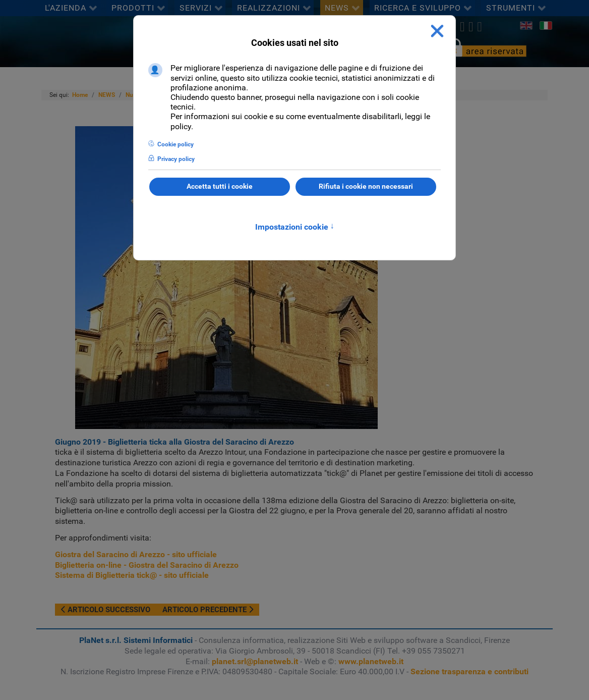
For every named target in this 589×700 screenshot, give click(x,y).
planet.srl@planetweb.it (255, 661)
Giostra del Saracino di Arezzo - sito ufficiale (136, 554)
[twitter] (462, 27)
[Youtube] (480, 27)
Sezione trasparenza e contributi (469, 671)
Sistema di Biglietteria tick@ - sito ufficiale (132, 575)
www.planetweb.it (371, 661)
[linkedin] (471, 27)
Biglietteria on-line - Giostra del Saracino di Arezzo (147, 565)
